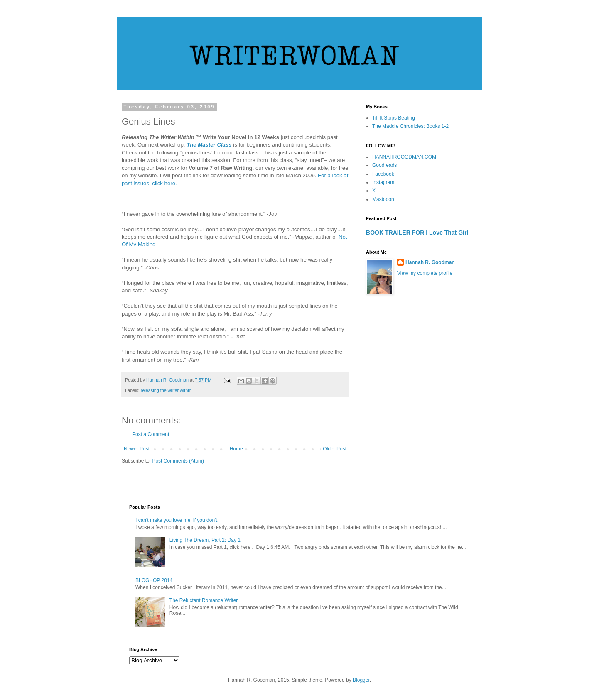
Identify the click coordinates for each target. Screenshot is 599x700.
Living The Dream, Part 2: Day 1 (205, 540)
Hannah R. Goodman (430, 262)
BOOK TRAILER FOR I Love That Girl (417, 233)
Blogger (361, 680)
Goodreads (384, 165)
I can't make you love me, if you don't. (177, 520)
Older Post (335, 449)
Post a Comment (151, 434)
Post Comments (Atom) (178, 461)
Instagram (383, 182)
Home (236, 449)
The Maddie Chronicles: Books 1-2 (410, 126)
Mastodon (383, 199)
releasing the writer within (166, 390)
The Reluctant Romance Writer (204, 600)
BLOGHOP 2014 (154, 580)
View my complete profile (425, 273)
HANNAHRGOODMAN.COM (404, 157)
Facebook (383, 174)
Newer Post (137, 449)
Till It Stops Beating (394, 118)
